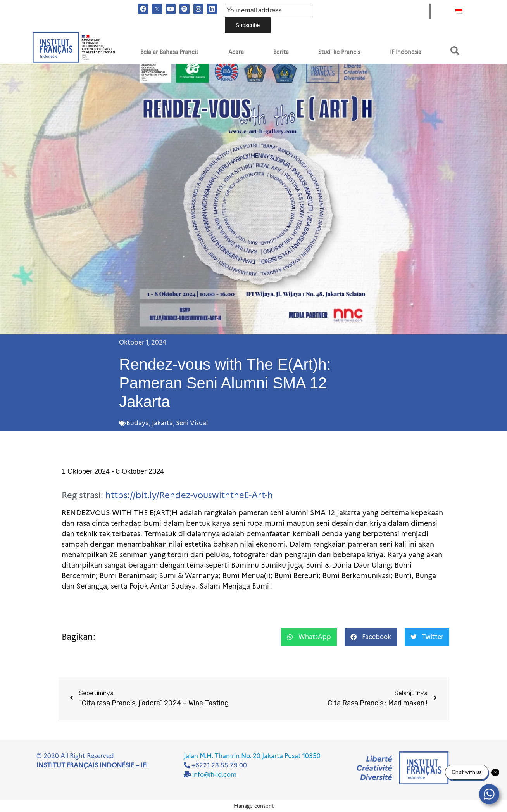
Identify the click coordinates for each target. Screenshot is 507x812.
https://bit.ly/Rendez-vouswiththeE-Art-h (189, 495)
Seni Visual (192, 423)
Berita (281, 52)
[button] (455, 51)
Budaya (138, 423)
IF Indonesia (406, 52)
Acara (236, 52)
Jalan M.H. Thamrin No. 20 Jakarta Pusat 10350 (252, 756)
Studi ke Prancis (339, 52)
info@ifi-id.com (214, 775)
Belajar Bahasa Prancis (169, 52)
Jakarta (162, 423)
